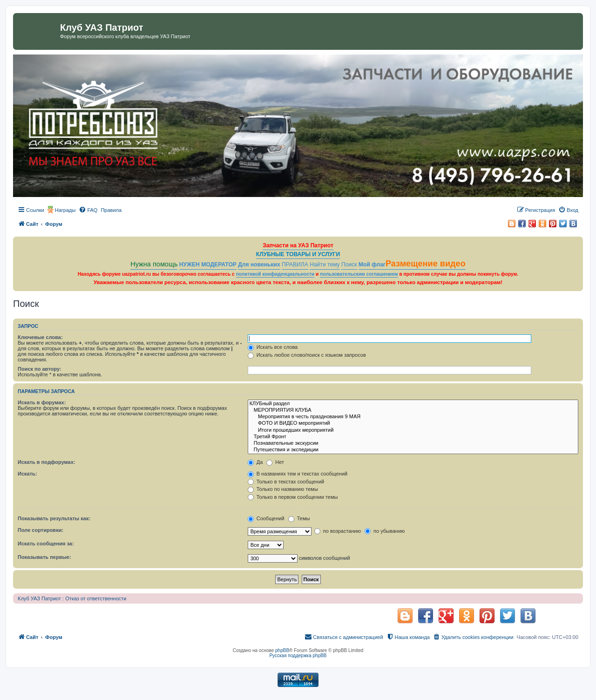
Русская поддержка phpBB (298, 656)
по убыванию (385, 531)
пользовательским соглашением (359, 274)
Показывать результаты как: (54, 518)
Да (255, 462)
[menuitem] (88, 210)
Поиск (349, 265)
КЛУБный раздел (413, 404)
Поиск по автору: (39, 369)
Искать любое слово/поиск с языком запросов (307, 355)
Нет (275, 462)
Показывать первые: (44, 557)
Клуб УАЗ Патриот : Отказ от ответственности (72, 598)
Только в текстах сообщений (286, 482)
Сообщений (266, 518)
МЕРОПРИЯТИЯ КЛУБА (413, 410)
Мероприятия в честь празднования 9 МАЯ (413, 417)
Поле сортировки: (41, 530)
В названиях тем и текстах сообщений (298, 474)
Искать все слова (273, 347)
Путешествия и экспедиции (413, 450)
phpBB (282, 650)
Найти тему (325, 265)
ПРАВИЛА (295, 265)
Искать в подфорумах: (47, 462)
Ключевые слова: (40, 337)
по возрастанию (338, 531)
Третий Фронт (413, 437)
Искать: (27, 474)
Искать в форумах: (42, 402)
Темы (299, 518)
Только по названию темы (283, 489)
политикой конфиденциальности (275, 274)
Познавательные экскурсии (413, 443)
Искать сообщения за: (46, 544)
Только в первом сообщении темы (293, 497)
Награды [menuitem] (65, 210)
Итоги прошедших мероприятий (413, 430)
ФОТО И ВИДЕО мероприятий (413, 423)
